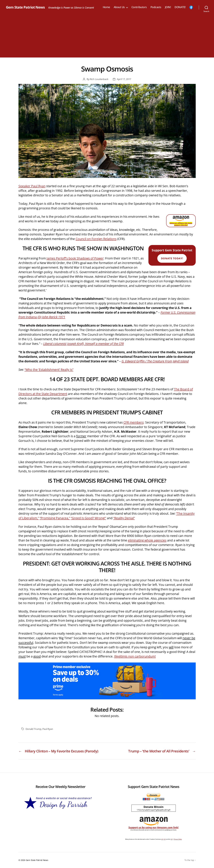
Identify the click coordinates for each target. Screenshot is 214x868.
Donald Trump (33, 729)
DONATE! (180, 7)
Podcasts (156, 7)
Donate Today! (172, 258)
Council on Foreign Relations (96, 239)
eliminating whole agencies (147, 540)
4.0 (172, 839)
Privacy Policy (178, 839)
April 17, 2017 (124, 79)
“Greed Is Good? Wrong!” (88, 518)
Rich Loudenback (99, 79)
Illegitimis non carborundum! (135, 656)
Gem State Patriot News (25, 7)
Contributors (139, 7)
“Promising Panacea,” (55, 518)
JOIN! (168, 7)
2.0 (162, 839)
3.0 (165, 839)
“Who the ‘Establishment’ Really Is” (49, 370)
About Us (119, 7)
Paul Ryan (48, 729)
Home (106, 7)
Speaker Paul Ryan (32, 186)
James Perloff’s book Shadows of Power (75, 258)
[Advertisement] (107, 37)
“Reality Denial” (124, 518)
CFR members (134, 422)
